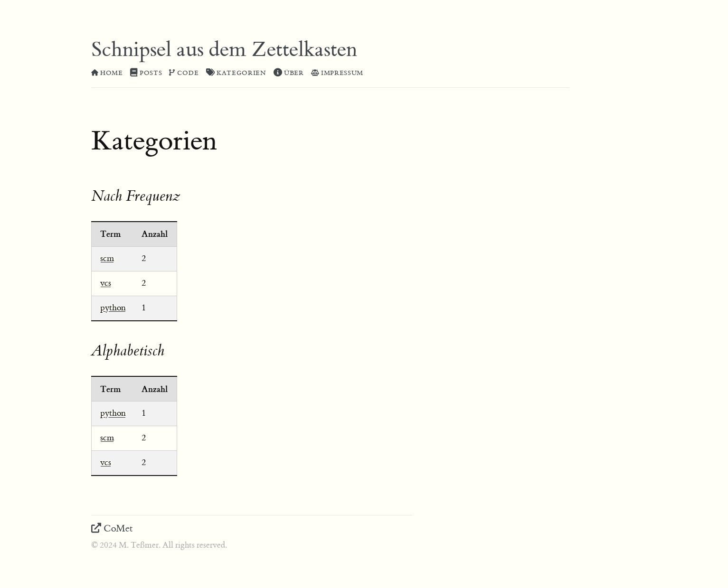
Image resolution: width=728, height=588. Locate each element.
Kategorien (236, 73)
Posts (146, 73)
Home (107, 73)
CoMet (112, 528)
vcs (106, 283)
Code (184, 73)
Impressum (337, 73)
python (113, 308)
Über (289, 73)
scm (107, 258)
